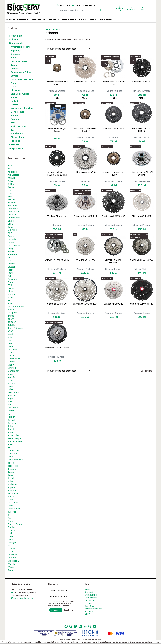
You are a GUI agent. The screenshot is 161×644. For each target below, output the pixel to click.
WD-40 (11, 564)
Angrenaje (16, 51)
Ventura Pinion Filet (57, 216)
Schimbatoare (18, 126)
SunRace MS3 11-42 (142, 82)
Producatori (90, 611)
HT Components (16, 307)
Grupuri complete (20, 94)
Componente (16, 43)
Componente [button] (37, 20)
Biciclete (14, 39)
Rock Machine (15, 441)
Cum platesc (91, 598)
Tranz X (11, 530)
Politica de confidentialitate (60, 605)
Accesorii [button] (52, 20)
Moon (11, 374)
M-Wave (12, 353)
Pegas (11, 399)
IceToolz (12, 310)
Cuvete (14, 76)
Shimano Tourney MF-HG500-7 (85, 130)
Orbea (11, 389)
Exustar (11, 267)
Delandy (12, 239)
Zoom (11, 570)
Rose (10, 444)
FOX (10, 285)
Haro (10, 297)
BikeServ (12, 202)
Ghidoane (16, 90)
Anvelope (15, 54)
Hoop (10, 304)
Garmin (11, 288)
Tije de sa (15, 141)
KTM (10, 343)
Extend (11, 264)
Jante (14, 97)
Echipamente (16, 148)
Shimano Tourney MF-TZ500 (114, 174)
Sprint (11, 500)
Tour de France (15, 524)
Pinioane (15, 119)
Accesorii (14, 145)
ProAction (13, 408)
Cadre (14, 65)
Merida (11, 362)
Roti (13, 123)
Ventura (12, 558)
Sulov (10, 481)
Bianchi (11, 199)
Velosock (12, 555)
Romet (11, 432)
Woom (11, 567)
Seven (11, 463)
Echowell (12, 255)
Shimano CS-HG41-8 (85, 172)
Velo (10, 546)
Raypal (11, 420)
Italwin (11, 319)
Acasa (88, 589)
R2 (9, 414)
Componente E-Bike (21, 72)
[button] (143, 8)
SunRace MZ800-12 (113, 304)
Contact (92, 20)
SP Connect (14, 493)
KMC (10, 340)
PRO (10, 405)
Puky (10, 402)
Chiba (11, 221)
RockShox (13, 429)
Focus (11, 273)
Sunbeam (12, 484)
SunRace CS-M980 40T (113, 216)
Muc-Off (12, 377)
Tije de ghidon (18, 137)
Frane (14, 83)
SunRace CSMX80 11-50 (142, 304)
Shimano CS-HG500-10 (85, 216)
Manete (14, 105)
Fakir (10, 270)
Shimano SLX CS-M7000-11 (113, 261)
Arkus (11, 181)
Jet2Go (11, 325)
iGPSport (12, 313)
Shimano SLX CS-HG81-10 (113, 83)
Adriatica (12, 172)
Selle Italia (13, 466)
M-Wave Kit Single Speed (57, 130)
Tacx (10, 518)
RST (10, 448)
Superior (12, 512)
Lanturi (14, 101)
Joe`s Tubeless (15, 328)
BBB (10, 193)
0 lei (142, 10)
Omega (11, 386)
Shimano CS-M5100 (85, 260)
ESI (9, 261)
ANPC (88, 614)
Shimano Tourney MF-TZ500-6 (57, 83)
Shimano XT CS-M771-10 (57, 260)
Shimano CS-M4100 (142, 216)
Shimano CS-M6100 (57, 304)
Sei (12, 130)
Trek (10, 533)
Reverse (12, 423)
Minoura (12, 368)
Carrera (12, 215)
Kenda (11, 334)
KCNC (11, 331)
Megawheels (14, 359)
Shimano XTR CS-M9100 (57, 348)
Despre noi (90, 600)
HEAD (10, 300)
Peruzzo (12, 395)
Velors (11, 552)
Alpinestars (13, 175)
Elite (10, 258)
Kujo (10, 337)
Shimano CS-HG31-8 (114, 128)
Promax (12, 411)
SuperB (11, 487)
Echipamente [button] (67, 20)
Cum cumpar (106, 20)
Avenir (11, 187)
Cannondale (14, 212)
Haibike (11, 294)
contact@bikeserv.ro (23, 598)
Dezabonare (69, 610)
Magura (12, 356)
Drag (10, 248)
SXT (10, 515)
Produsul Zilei (16, 36)
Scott (10, 457)
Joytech (12, 322)
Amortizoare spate (20, 47)
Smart (11, 478)
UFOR (10, 539)
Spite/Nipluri (17, 134)
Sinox (10, 475)
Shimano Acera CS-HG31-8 (142, 130)
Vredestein (13, 561)
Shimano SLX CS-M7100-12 (85, 305)
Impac (11, 316)
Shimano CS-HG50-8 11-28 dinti (142, 174)
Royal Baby (13, 435)
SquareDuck (14, 509)
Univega (12, 542)
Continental (14, 218)
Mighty (11, 365)
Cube (10, 227)
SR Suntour (13, 503)
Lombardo (13, 350)
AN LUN (11, 178)
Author (11, 184)
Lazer (10, 346)
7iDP (10, 169)
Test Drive (90, 606)
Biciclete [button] (22, 20)
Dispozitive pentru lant (22, 79)
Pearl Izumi (13, 392)
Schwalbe (13, 454)
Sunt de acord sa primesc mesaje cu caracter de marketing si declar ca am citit (62, 603)
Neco (10, 380)
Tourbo (11, 527)
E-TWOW (12, 251)
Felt (10, 276)
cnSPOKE (12, 230)
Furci (13, 87)
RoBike (11, 426)
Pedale (14, 116)
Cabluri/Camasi (19, 61)
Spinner (12, 497)
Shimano (12, 469)
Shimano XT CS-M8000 (142, 260)
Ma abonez (56, 610)
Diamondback (15, 245)
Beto (10, 196)
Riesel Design (14, 438)
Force (11, 282)
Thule (10, 521)
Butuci (14, 58)
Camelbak (13, 209)
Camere (15, 69)
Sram (10, 506)
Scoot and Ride (15, 460)
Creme (11, 224)
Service (82, 20)
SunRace (12, 490)
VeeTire (12, 549)
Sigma (11, 472)
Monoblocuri (17, 112)
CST (10, 233)
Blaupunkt (13, 206)
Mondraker (13, 371)
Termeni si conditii (93, 609)
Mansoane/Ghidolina (22, 108)
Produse (89, 603)
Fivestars (12, 279)
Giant (10, 291)
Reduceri (11, 20)
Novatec (12, 383)
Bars (10, 190)
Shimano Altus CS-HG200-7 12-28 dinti (57, 174)
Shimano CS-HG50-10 (85, 82)
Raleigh (11, 417)
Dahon (11, 236)
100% (10, 166)
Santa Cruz (13, 451)
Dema (11, 242)
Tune (10, 536)
